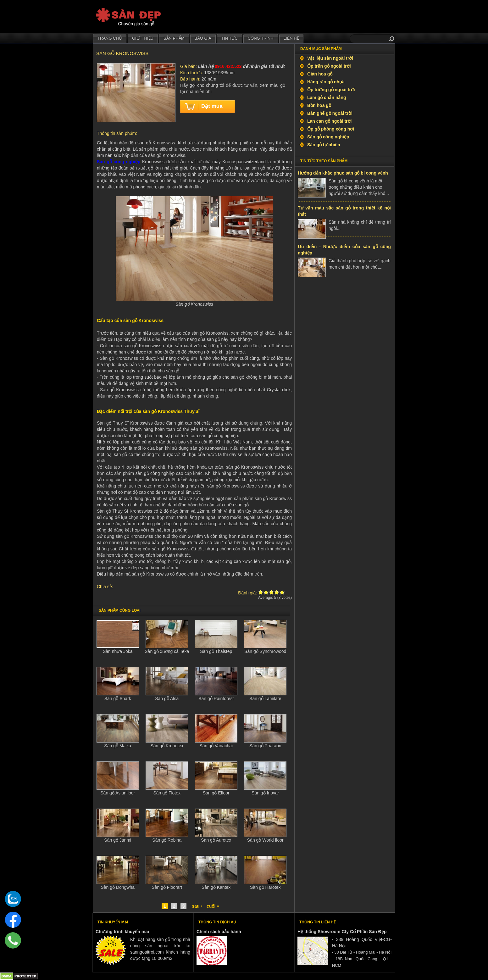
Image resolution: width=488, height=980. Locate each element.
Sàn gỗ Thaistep (216, 651)
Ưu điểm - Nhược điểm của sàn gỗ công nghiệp (344, 250)
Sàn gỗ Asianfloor (118, 793)
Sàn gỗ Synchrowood (265, 651)
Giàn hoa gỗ (320, 74)
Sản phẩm (174, 38)
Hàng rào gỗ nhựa (326, 82)
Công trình (261, 38)
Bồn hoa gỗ (319, 105)
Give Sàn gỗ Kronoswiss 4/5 (277, 592)
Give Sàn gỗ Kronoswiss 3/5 (272, 592)
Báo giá (203, 38)
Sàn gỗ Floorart (167, 887)
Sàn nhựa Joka (118, 651)
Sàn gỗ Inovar (265, 793)
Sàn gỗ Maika (118, 746)
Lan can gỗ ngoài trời (329, 121)
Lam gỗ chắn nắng (327, 97)
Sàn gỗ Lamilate (265, 699)
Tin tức (230, 38)
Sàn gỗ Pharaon (265, 746)
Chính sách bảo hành (219, 932)
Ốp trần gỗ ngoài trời (329, 66)
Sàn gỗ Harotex (265, 887)
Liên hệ (291, 38)
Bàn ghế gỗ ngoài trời (330, 113)
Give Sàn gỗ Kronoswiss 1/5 (261, 592)
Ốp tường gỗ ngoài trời (331, 90)
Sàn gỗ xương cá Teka (167, 651)
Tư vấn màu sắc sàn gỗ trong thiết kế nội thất (344, 211)
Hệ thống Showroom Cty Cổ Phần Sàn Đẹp (342, 932)
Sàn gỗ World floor (265, 840)
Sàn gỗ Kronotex (167, 746)
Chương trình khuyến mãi (122, 932)
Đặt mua (212, 106)
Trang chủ (110, 38)
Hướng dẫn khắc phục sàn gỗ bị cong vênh (343, 173)
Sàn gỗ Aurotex (216, 840)
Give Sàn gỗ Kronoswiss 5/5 (282, 592)
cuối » (213, 906)
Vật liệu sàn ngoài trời (330, 58)
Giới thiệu (143, 38)
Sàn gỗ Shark (118, 699)
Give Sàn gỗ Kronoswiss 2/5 (266, 592)
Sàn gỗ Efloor (216, 793)
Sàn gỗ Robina (167, 840)
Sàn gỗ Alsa (167, 699)
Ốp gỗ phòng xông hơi (331, 129)
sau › (197, 906)
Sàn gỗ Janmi (118, 840)
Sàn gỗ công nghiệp (328, 137)
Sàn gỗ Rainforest (216, 699)
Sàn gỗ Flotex (167, 793)
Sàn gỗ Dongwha (118, 887)
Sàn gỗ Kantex (216, 887)
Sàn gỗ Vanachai (216, 746)
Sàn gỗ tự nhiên (324, 145)
